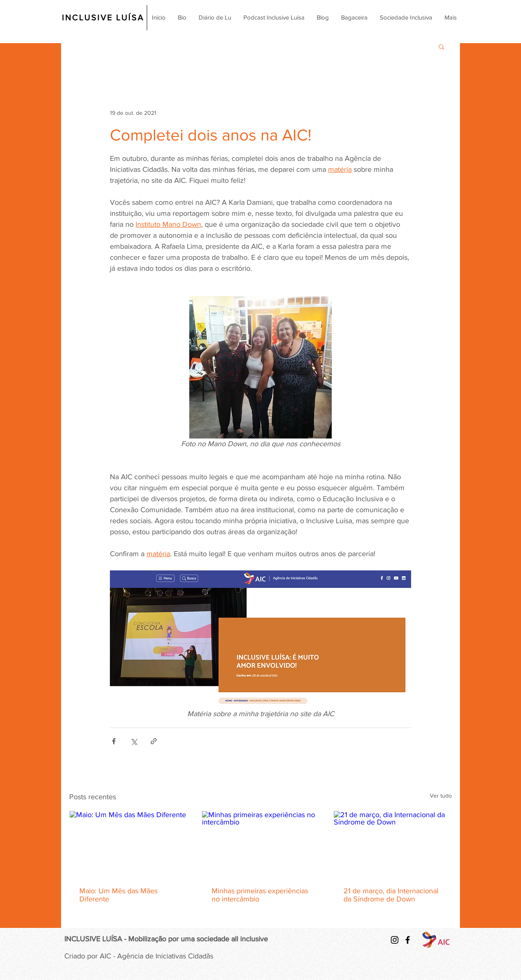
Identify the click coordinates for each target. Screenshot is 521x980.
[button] (441, 46)
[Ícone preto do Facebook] (408, 940)
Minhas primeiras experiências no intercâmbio (260, 895)
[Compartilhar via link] (154, 741)
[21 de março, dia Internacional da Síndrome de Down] (393, 844)
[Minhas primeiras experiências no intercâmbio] (261, 844)
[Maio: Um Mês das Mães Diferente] (128, 844)
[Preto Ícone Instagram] (395, 940)
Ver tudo (441, 796)
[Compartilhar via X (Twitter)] (134, 741)
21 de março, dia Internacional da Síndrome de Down (391, 895)
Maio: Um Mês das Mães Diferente (118, 895)
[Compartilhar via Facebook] (114, 741)
